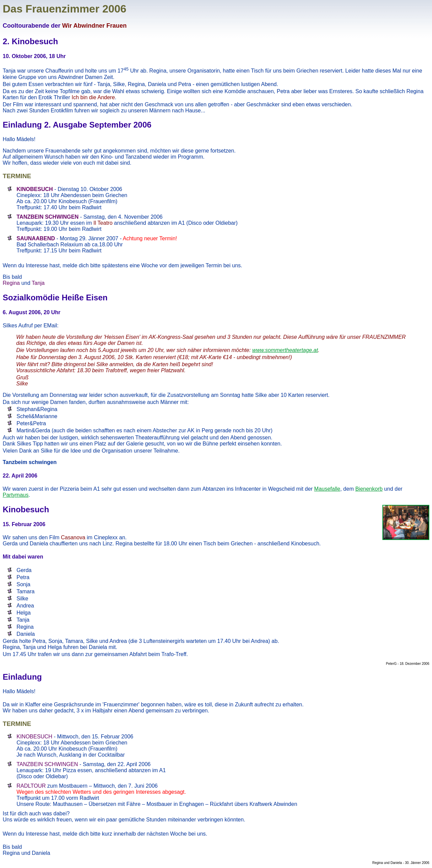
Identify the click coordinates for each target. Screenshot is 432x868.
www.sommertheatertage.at (285, 350)
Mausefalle (327, 489)
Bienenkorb (369, 489)
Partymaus (16, 495)
